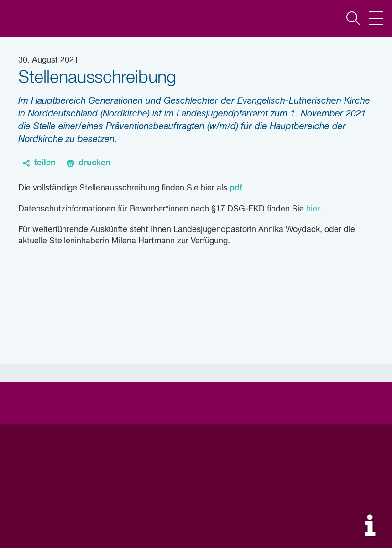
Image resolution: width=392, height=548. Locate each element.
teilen (45, 163)
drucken (94, 163)
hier (313, 209)
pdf (236, 188)
